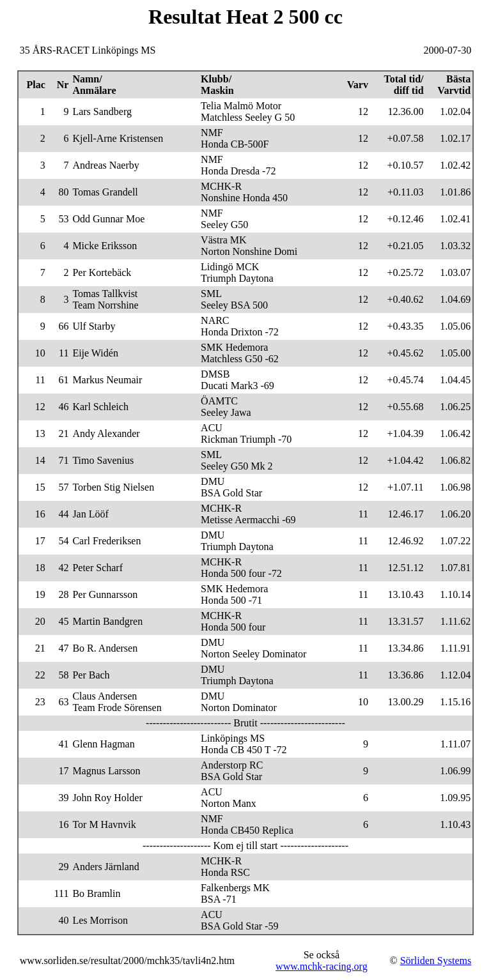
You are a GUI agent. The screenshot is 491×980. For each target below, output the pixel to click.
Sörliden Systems (436, 961)
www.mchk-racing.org (322, 966)
